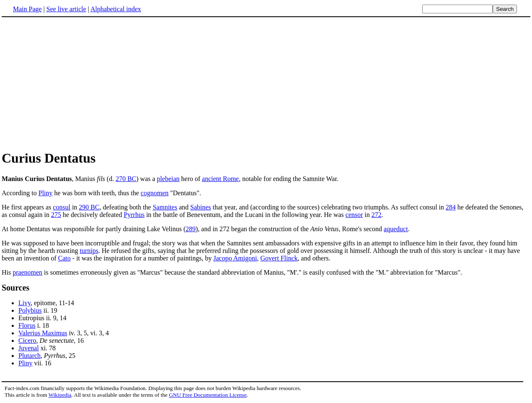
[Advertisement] (72, 83)
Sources (15, 288)
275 (56, 215)
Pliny (46, 193)
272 (377, 215)
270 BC (126, 179)
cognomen (155, 193)
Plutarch (29, 356)
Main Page (27, 9)
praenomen (27, 272)
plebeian (168, 179)
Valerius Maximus (43, 333)
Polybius (30, 310)
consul (62, 207)
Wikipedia (60, 395)
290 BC (89, 207)
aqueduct (396, 229)
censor (354, 215)
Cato (64, 258)
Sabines (201, 207)
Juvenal (29, 348)
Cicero (27, 341)
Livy (24, 303)
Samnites (165, 207)
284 (451, 207)
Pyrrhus (134, 215)
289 (191, 229)
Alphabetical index (115, 9)
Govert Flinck (279, 258)
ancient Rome (220, 179)
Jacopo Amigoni (235, 258)
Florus (27, 325)
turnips (89, 251)
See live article (66, 9)
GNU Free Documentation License (208, 395)
